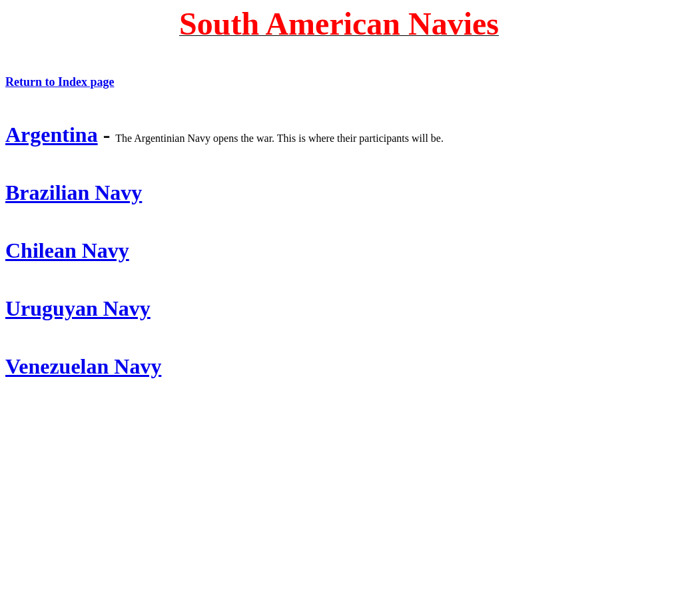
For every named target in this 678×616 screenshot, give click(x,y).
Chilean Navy (67, 250)
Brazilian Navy (74, 192)
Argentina (52, 135)
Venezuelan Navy (83, 366)
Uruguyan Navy (78, 308)
